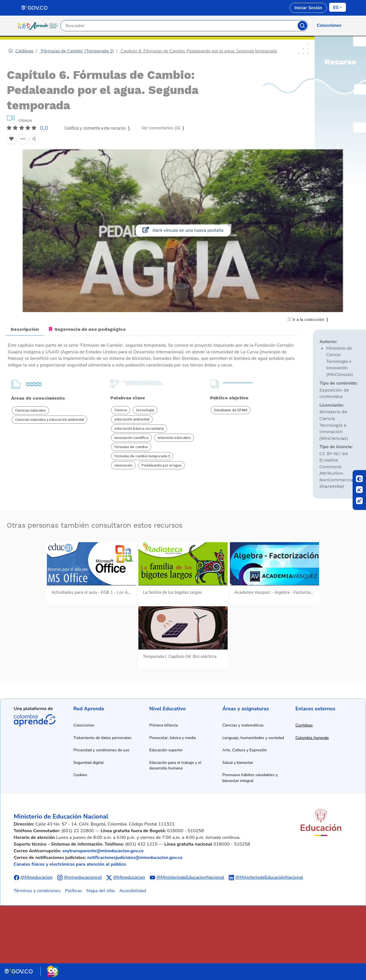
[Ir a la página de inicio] (39, 26)
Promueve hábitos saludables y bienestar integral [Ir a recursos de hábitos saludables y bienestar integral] (250, 778)
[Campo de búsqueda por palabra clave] (179, 26)
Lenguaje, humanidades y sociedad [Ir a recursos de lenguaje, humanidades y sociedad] (253, 738)
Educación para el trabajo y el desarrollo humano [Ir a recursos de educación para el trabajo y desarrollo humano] (175, 766)
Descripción (25, 329)
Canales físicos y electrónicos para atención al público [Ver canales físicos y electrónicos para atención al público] (70, 864)
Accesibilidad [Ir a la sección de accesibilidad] (133, 891)
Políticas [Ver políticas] (74, 891)
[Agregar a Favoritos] (12, 139)
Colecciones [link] (329, 25)
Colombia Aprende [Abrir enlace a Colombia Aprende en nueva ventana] (312, 738)
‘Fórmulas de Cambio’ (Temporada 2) (77, 51)
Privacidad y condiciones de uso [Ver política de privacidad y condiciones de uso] (101, 750)
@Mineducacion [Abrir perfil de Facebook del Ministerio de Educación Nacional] (36, 877)
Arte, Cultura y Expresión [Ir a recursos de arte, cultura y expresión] (245, 750)
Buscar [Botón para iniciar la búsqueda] (302, 26)
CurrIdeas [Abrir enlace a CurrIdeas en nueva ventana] (304, 725)
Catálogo (21, 51)
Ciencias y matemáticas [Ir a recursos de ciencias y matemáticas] (243, 725)
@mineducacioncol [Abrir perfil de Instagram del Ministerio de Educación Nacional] (83, 877)
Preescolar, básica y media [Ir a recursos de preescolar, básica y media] (173, 738)
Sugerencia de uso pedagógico (87, 329)
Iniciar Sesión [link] (308, 8)
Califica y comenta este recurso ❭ (97, 128)
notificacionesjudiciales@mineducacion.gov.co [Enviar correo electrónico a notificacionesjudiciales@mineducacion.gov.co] (135, 858)
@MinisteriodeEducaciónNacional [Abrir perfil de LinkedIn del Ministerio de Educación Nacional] (269, 877)
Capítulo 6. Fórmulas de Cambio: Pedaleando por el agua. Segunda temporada (198, 51)
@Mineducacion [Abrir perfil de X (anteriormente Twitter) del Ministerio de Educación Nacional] (129, 877)
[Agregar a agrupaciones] (23, 139)
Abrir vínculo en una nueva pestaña (183, 230)
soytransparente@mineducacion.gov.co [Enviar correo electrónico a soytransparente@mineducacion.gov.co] (103, 851)
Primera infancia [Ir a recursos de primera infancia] (163, 725)
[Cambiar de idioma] (338, 7)
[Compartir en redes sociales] (34, 139)
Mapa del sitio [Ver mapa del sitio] (101, 891)
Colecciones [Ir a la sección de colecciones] (84, 725)
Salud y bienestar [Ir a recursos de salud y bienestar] (238, 763)
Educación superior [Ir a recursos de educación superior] (166, 750)
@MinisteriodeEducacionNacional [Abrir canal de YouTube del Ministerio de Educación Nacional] (190, 877)
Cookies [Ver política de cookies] (80, 775)
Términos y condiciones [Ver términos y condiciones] (37, 891)
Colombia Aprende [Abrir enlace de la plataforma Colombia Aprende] (35, 720)
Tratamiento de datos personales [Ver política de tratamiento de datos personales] (102, 738)
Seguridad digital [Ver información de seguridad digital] (89, 763)
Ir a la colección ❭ (308, 320)
